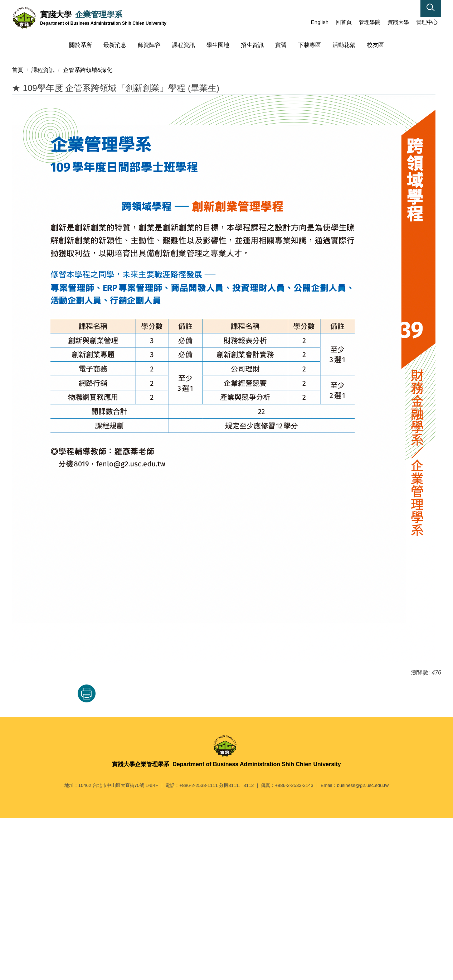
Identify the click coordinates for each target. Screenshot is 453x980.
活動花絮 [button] (344, 45)
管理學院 (370, 22)
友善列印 (87, 855)
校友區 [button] (375, 45)
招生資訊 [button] (252, 45)
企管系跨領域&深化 (88, 232)
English (320, 22)
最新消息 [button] (115, 45)
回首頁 (344, 22)
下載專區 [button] (310, 45)
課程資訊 (43, 232)
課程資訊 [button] (184, 45)
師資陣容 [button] (149, 45)
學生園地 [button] (218, 45)
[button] (431, 9)
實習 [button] (281, 45)
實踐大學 (398, 22)
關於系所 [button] (81, 45)
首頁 (18, 232)
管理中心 (427, 22)
